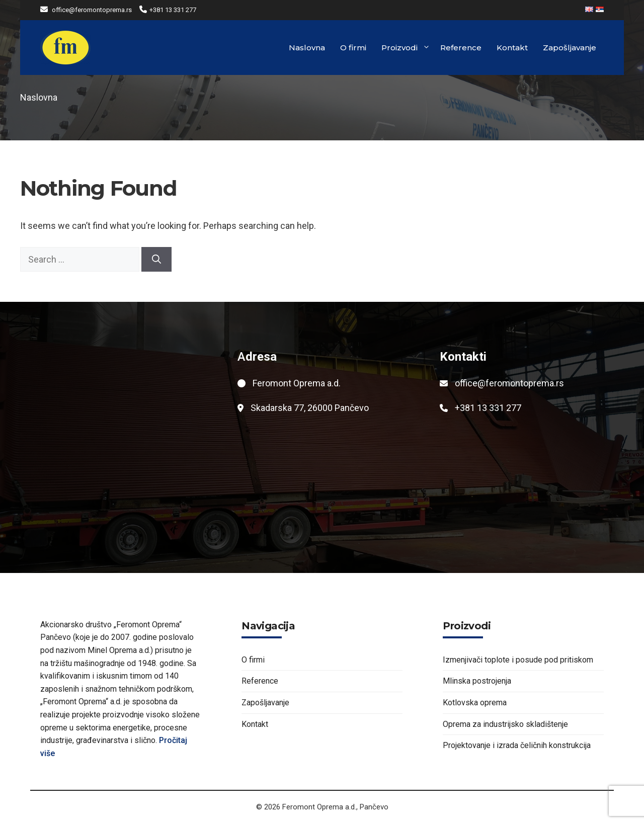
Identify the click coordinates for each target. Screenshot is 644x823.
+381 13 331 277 (173, 10)
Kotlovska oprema (475, 703)
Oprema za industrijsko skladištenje (505, 724)
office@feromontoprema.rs (92, 10)
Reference (461, 48)
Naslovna (307, 48)
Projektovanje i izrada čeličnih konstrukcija (517, 745)
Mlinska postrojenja (477, 681)
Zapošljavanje (570, 48)
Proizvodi (406, 48)
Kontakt (512, 48)
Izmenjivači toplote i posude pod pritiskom (518, 660)
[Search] (156, 259)
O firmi (353, 48)
